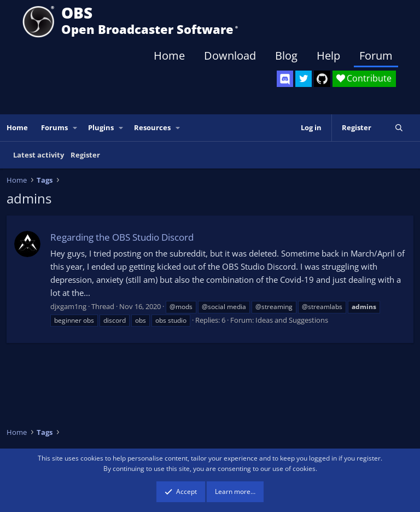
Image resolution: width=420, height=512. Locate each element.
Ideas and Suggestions (292, 320)
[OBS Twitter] (304, 79)
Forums (54, 127)
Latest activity (39, 155)
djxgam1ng (68, 306)
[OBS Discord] (285, 79)
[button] (75, 128)
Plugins (101, 127)
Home (169, 56)
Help (328, 56)
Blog (286, 56)
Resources (152, 127)
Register (85, 155)
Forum (376, 56)
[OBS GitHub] (322, 79)
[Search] (399, 128)
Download (230, 56)
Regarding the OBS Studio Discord (122, 237)
